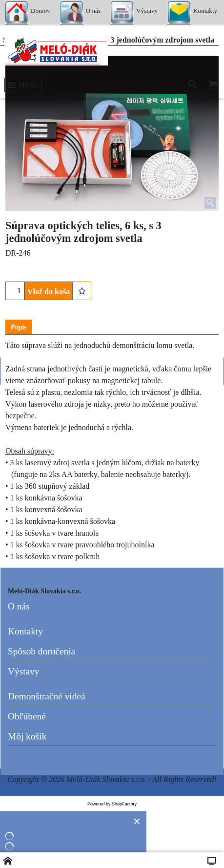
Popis (19, 327)
